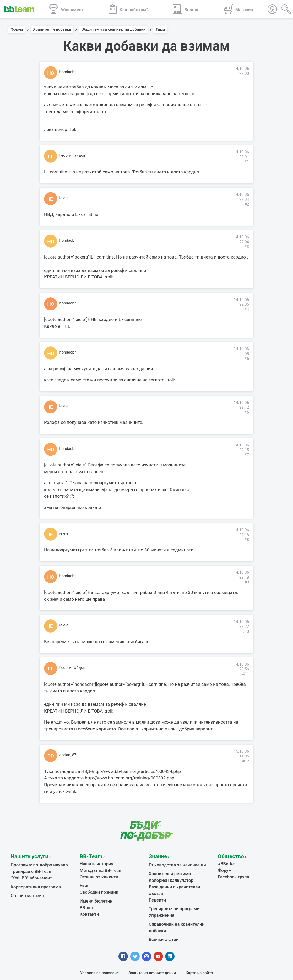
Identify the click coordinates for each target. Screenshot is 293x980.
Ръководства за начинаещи (174, 863)
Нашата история (95, 862)
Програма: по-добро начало (36, 863)
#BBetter (226, 862)
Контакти (88, 908)
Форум (17, 30)
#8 (247, 540)
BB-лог (86, 902)
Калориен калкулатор (169, 877)
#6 (247, 412)
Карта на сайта (199, 958)
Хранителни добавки (52, 30)
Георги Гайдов (72, 155)
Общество (229, 856)
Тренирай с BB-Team (29, 869)
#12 (246, 761)
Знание (156, 856)
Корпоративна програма (33, 883)
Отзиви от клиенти (97, 874)
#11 (246, 674)
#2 (247, 204)
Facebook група (232, 874)
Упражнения (160, 903)
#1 (247, 162)
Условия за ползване (100, 958)
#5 (247, 359)
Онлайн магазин (26, 891)
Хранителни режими (168, 871)
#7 (247, 455)
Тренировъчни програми (171, 897)
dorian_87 (68, 755)
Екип (84, 882)
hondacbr (68, 72)
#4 (247, 309)
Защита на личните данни (152, 958)
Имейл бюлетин (94, 896)
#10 (246, 631)
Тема (160, 30)
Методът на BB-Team (99, 868)
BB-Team (89, 856)
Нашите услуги (26, 856)
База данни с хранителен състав (179, 883)
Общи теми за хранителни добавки (113, 30)
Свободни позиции (97, 888)
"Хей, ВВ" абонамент (29, 875)
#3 (247, 247)
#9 (247, 582)
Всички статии (162, 925)
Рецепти (157, 889)
